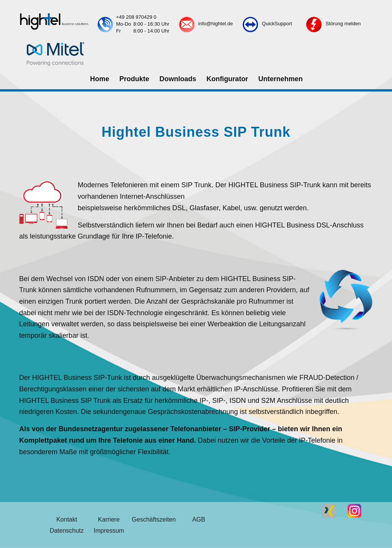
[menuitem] (99, 79)
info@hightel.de (216, 24)
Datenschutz (67, 531)
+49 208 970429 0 (136, 17)
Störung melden (343, 24)
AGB (199, 519)
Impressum (109, 531)
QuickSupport (277, 24)
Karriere (109, 519)
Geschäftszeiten (154, 519)
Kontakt (67, 519)
